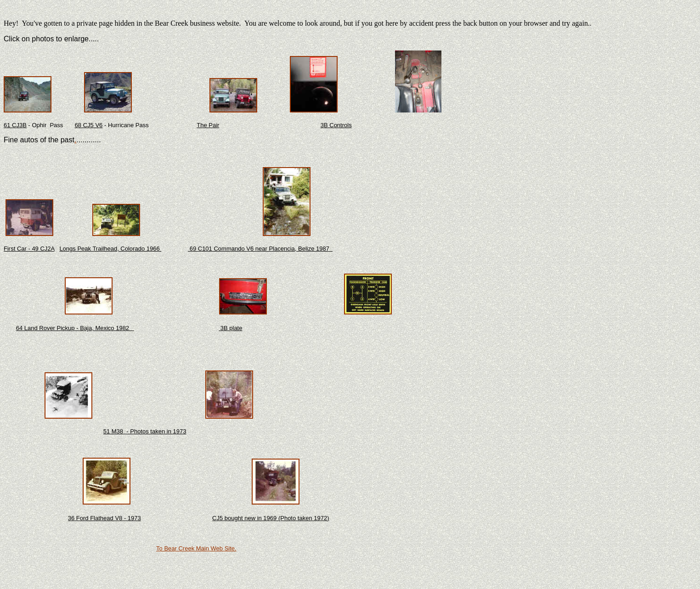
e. (234, 548)
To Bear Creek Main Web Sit (194, 548)
